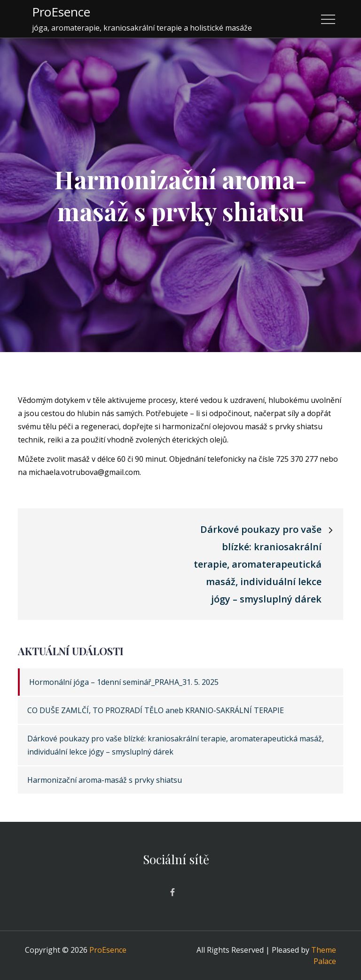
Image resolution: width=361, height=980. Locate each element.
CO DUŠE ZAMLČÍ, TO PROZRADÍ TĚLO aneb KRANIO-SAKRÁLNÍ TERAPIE (156, 710)
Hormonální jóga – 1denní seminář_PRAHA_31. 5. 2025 (124, 682)
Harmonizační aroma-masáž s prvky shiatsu (105, 780)
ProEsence (61, 12)
